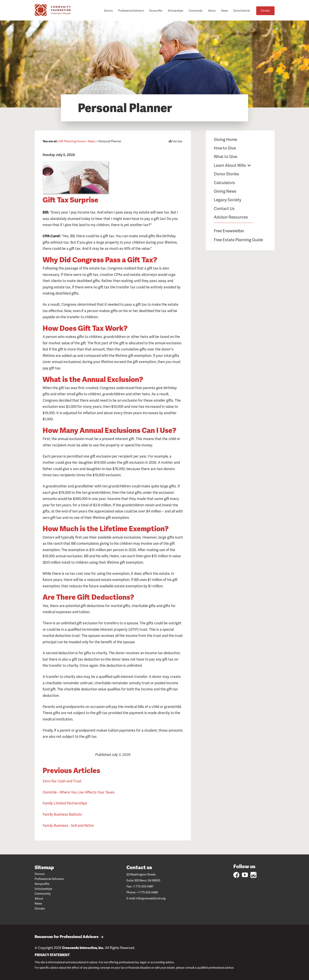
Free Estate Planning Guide (238, 240)
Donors (108, 11)
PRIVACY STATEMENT (52, 955)
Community (196, 11)
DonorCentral (242, 11)
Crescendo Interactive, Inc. (83, 948)
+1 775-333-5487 (143, 886)
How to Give (225, 148)
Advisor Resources (231, 217)
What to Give (226, 157)
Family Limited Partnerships (65, 803)
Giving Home (225, 140)
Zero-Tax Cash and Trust (62, 781)
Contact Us (224, 209)
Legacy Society (228, 200)
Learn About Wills (230, 165)
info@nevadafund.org (151, 898)
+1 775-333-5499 (147, 892)
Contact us (139, 867)
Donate (265, 11)
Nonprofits (156, 11)
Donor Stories (226, 174)
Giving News (225, 191)
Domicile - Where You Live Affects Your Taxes (79, 792)
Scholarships (176, 11)
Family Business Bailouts (62, 814)
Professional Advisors (131, 11)
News (224, 11)
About (212, 11)
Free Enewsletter (229, 231)
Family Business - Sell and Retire (68, 825)
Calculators (224, 183)
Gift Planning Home (72, 141)
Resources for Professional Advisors (69, 937)
